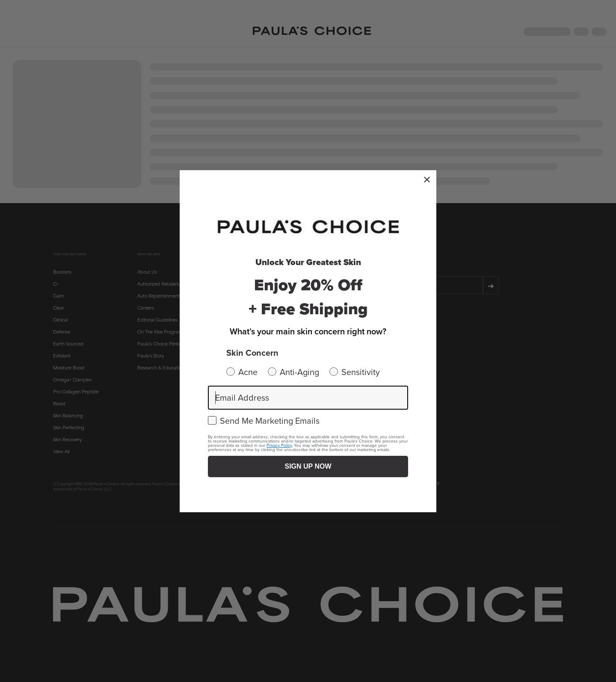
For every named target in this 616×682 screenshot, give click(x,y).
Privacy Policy (279, 445)
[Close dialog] (427, 180)
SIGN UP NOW (308, 466)
